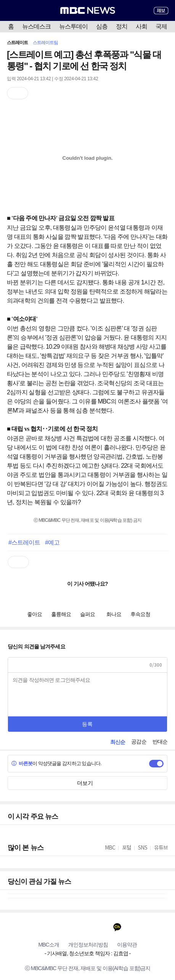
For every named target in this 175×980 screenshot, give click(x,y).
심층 (102, 26)
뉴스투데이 (73, 26)
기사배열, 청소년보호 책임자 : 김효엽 (87, 953)
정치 (122, 26)
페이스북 (73, 927)
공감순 (139, 742)
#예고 (52, 542)
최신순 (118, 742)
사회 (141, 26)
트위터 (87, 927)
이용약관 (127, 945)
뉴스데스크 (36, 26)
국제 (161, 26)
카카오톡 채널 (117, 927)
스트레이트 (18, 43)
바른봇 (22, 763)
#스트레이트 (24, 542)
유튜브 (58, 927)
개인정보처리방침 (88, 945)
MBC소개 (48, 945)
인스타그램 (102, 927)
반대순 (160, 742)
